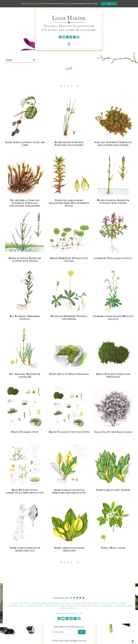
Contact (113, 603)
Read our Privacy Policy (91, 4)
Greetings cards (16, 605)
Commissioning (39, 603)
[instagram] (78, 37)
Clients (123, 603)
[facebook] (60, 37)
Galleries (25, 603)
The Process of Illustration (60, 605)
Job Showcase (56, 603)
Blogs (68, 603)
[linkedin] (67, 37)
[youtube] (64, 37)
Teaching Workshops (88, 605)
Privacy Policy (70, 608)
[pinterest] (74, 37)
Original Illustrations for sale (90, 603)
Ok (111, 4)
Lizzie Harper (69, 18)
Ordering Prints (35, 605)
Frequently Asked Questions (117, 605)
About (15, 603)
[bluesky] (71, 37)
